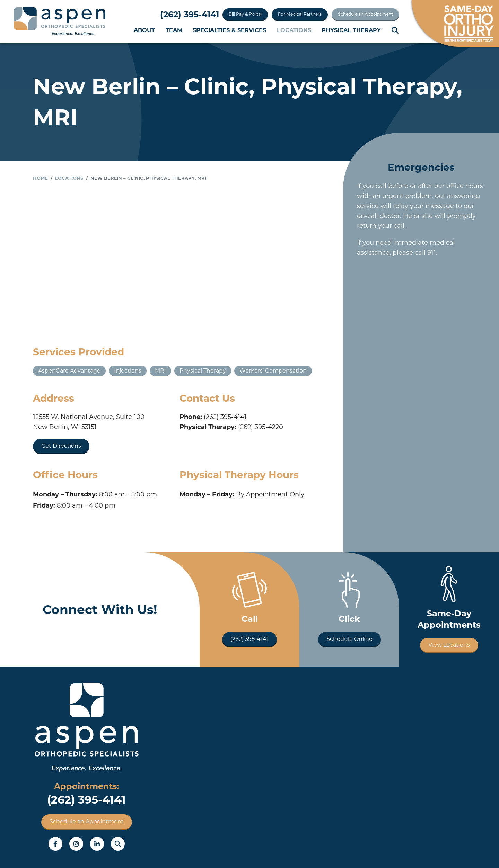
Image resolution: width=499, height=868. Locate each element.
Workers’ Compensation (273, 371)
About (144, 30)
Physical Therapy (351, 30)
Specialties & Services (229, 30)
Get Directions (61, 446)
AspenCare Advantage (69, 371)
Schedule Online (349, 639)
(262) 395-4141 (190, 14)
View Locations (449, 645)
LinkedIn (97, 844)
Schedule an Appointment (365, 14)
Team (174, 30)
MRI (160, 371)
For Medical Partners (300, 14)
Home (40, 178)
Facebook (55, 844)
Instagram (76, 844)
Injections (128, 371)
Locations (294, 30)
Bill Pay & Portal (245, 14)
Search (395, 30)
